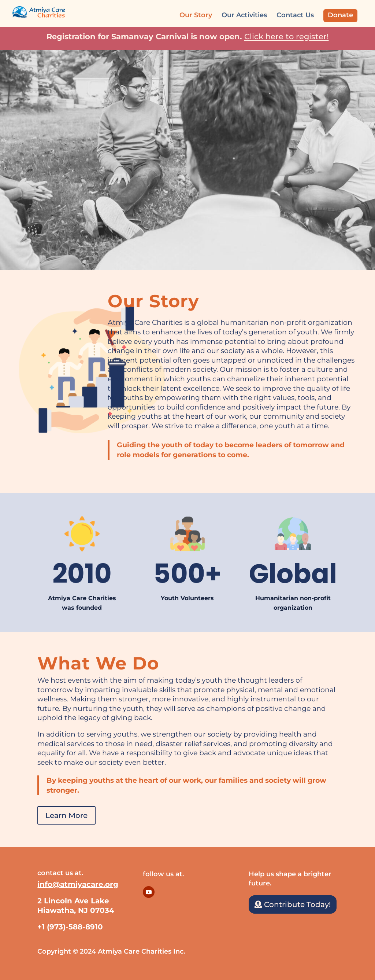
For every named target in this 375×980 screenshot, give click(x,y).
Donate (340, 15)
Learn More (66, 815)
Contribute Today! (297, 904)
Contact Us (295, 16)
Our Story (196, 16)
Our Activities (244, 16)
